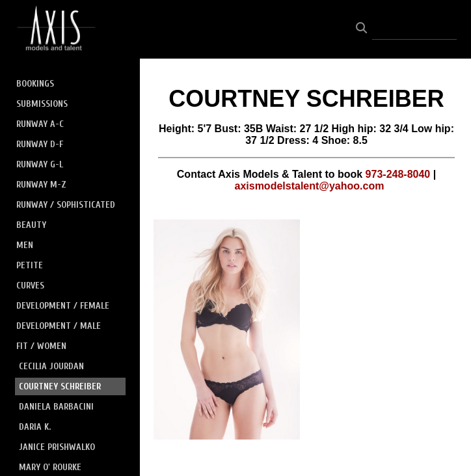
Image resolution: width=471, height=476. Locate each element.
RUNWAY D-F (40, 144)
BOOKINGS (35, 84)
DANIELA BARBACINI (56, 407)
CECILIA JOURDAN (51, 366)
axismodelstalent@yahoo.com (310, 186)
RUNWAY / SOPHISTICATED (66, 205)
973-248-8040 (398, 174)
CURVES (30, 286)
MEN (25, 245)
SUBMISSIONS (42, 104)
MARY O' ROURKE (50, 467)
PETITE (30, 265)
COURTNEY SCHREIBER (60, 386)
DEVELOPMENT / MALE (59, 326)
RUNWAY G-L (40, 164)
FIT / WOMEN (41, 346)
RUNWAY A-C (40, 124)
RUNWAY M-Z (41, 185)
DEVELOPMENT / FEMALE (63, 306)
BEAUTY (31, 225)
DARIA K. (35, 427)
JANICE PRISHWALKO (57, 447)
